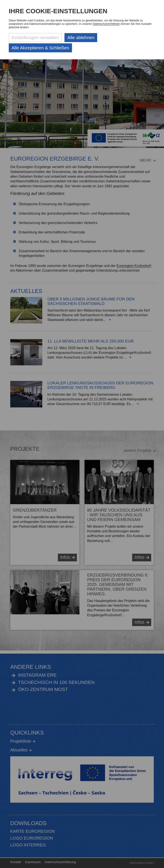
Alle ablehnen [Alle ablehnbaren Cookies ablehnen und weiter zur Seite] (81, 37)
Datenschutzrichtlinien (106, 24)
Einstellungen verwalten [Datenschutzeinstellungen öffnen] (35, 37)
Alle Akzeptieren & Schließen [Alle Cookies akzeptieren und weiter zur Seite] (40, 48)
